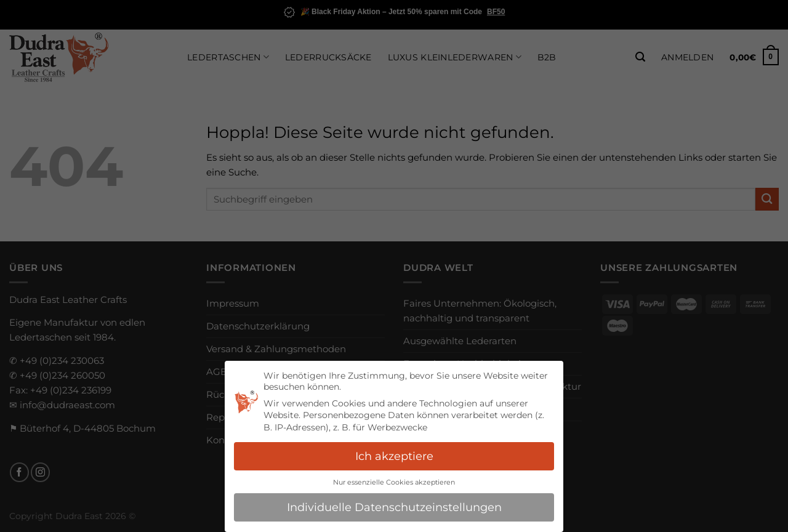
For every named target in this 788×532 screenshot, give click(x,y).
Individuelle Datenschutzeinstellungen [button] (394, 507)
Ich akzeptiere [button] (394, 456)
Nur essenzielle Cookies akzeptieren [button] (394, 482)
